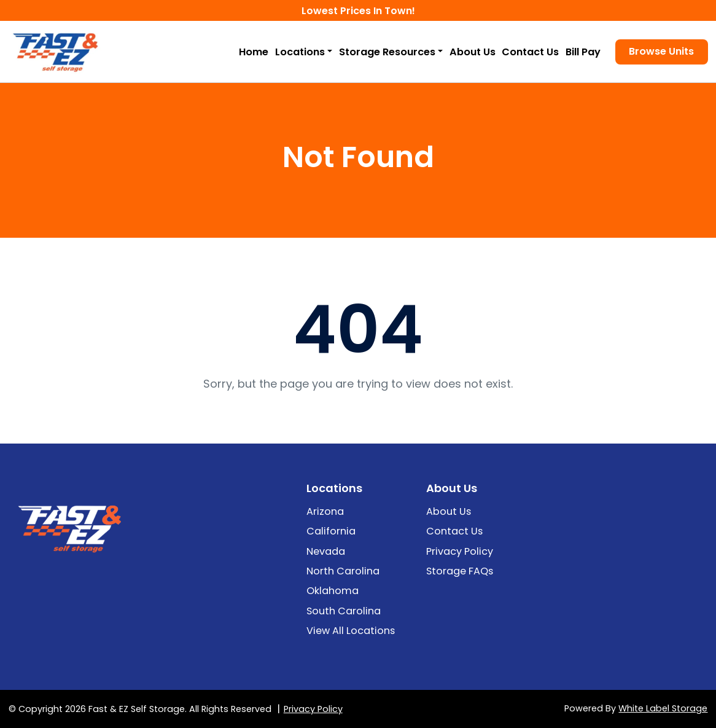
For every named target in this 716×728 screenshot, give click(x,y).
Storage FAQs (460, 571)
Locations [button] (300, 52)
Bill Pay (583, 52)
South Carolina (344, 611)
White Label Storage (663, 708)
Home (254, 52)
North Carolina (343, 571)
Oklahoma (333, 591)
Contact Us (530, 52)
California (331, 531)
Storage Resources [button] (387, 52)
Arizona (325, 511)
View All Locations (351, 631)
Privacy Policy (460, 551)
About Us (473, 52)
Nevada (326, 551)
